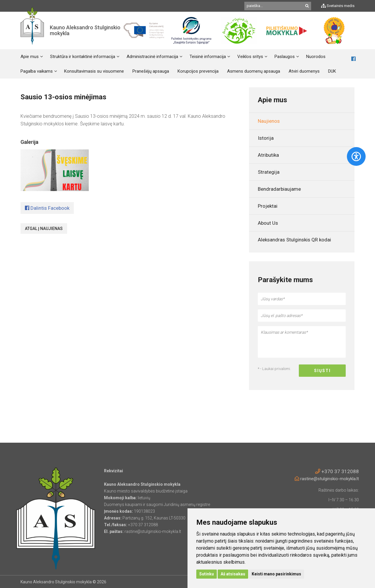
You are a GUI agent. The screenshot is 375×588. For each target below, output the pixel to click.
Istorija (266, 138)
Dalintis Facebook (47, 208)
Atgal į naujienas (44, 229)
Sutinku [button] (207, 574)
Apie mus (30, 57)
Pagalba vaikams (37, 71)
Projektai (268, 206)
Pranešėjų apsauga (151, 71)
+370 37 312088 (337, 471)
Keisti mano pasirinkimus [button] (276, 574)
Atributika (268, 155)
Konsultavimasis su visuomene (94, 71)
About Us (268, 223)
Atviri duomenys (304, 71)
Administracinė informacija (152, 57)
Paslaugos (285, 57)
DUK (332, 71)
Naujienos (269, 121)
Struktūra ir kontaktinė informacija (83, 57)
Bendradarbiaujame (279, 189)
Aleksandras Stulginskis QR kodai (294, 240)
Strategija (269, 172)
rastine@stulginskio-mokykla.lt (327, 479)
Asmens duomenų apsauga (254, 71)
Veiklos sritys (250, 57)
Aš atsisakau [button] (233, 574)
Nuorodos (316, 57)
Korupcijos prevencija (198, 71)
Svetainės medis (338, 6)
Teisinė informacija (208, 57)
